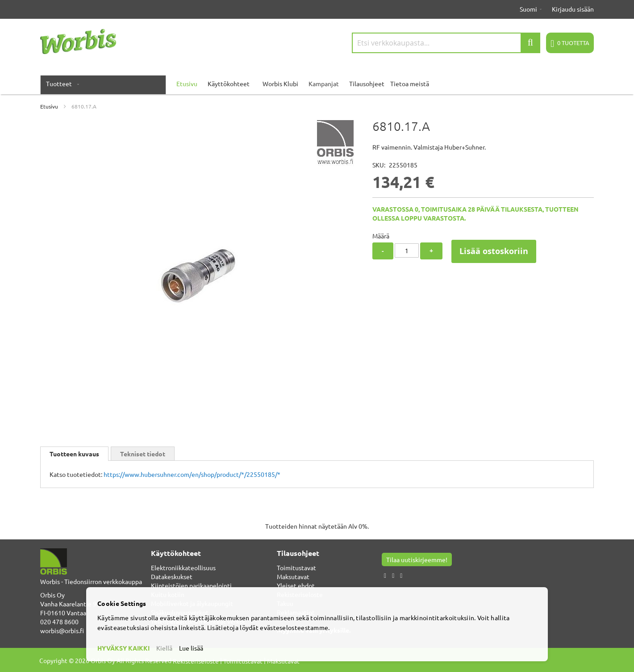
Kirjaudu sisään (573, 9)
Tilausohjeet (367, 83)
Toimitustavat (296, 568)
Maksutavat (293, 576)
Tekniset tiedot (143, 454)
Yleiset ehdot (296, 585)
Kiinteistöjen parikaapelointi (191, 585)
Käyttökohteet (229, 83)
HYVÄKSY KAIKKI (123, 648)
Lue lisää (191, 648)
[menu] (317, 83)
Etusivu (49, 106)
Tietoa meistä (410, 83)
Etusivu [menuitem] (187, 83)
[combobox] (446, 43)
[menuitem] (61, 83)
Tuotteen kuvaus (74, 454)
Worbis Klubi (280, 83)
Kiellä (164, 648)
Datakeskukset (172, 576)
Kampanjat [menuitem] (324, 83)
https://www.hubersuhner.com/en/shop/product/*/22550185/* (192, 474)
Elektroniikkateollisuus (183, 568)
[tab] (74, 454)
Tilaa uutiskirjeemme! (417, 559)
